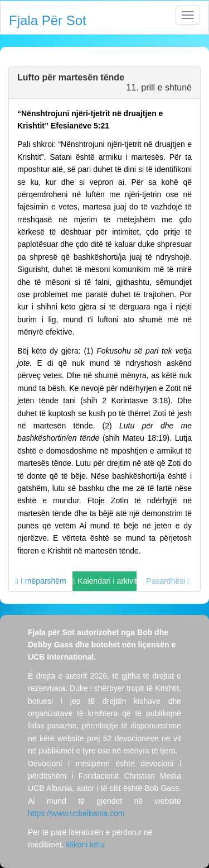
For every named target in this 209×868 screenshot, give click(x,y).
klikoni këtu (85, 845)
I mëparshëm (41, 581)
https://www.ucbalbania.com (76, 813)
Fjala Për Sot (48, 20)
